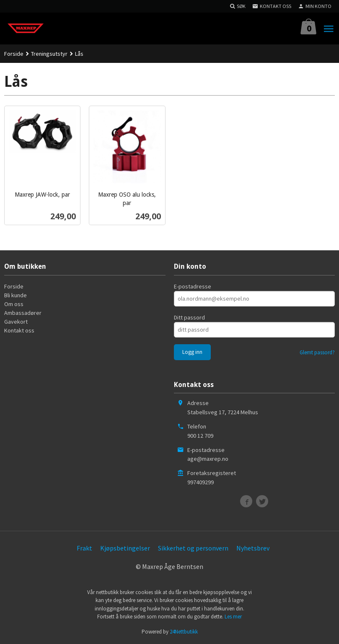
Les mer (233, 617)
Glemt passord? (317, 352)
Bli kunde (16, 295)
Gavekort (16, 322)
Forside (14, 54)
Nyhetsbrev (253, 548)
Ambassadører (23, 313)
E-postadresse (193, 286)
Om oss (14, 304)
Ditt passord (189, 317)
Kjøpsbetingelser (125, 548)
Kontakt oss (19, 330)
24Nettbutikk (184, 632)
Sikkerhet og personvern (193, 548)
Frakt (84, 548)
